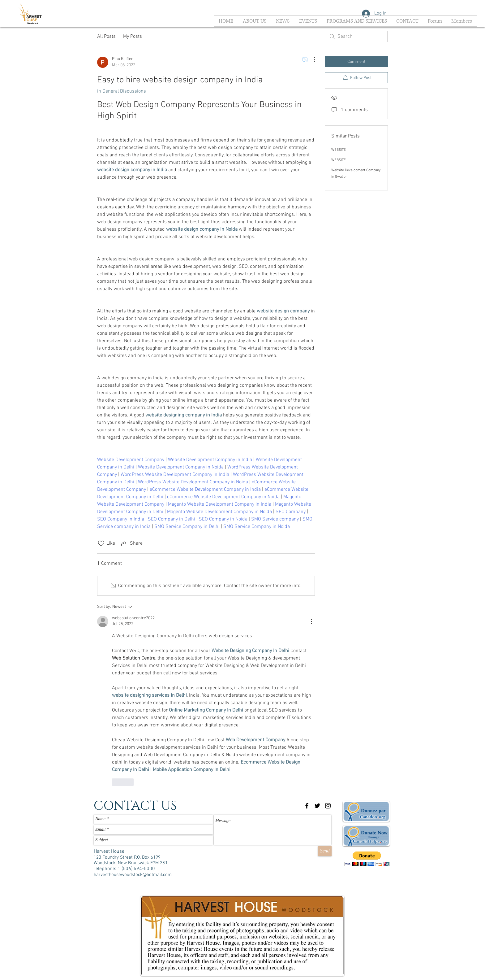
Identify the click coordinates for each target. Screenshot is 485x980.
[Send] (325, 851)
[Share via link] (131, 543)
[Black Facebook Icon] (307, 806)
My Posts (133, 37)
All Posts (106, 37)
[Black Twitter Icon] (317, 806)
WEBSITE (339, 150)
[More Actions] (311, 60)
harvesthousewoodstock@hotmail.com (133, 875)
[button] (367, 859)
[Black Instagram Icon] (328, 806)
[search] (356, 37)
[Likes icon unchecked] (101, 543)
